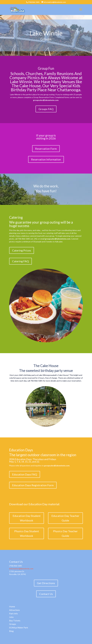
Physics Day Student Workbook (27, 533)
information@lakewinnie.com (21, 569)
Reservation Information (46, 159)
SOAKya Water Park (19, 627)
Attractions (14, 610)
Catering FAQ (20, 261)
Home (12, 606)
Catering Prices (22, 250)
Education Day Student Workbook (27, 518)
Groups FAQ (46, 109)
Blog (11, 631)
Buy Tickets (15, 620)
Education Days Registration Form (33, 485)
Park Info (13, 613)
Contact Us (46, 594)
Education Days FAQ (25, 474)
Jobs (11, 617)
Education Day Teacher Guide (65, 518)
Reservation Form (46, 149)
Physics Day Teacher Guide (65, 533)
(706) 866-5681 (34, 2)
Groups (13, 624)
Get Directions (46, 583)
